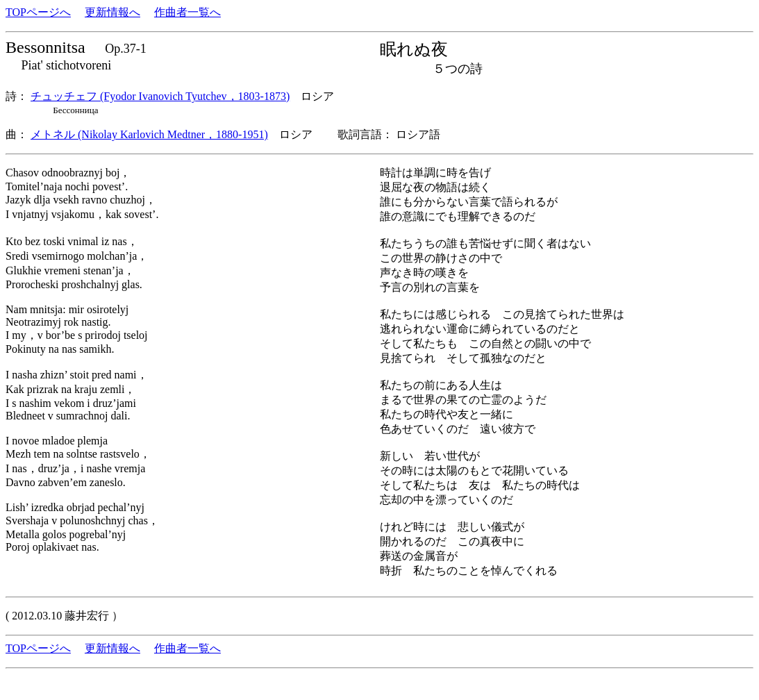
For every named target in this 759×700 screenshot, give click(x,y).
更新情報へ (112, 12)
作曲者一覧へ (187, 12)
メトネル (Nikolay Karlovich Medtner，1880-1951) (149, 134)
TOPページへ (38, 12)
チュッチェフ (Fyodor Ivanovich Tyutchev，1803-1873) (160, 96)
